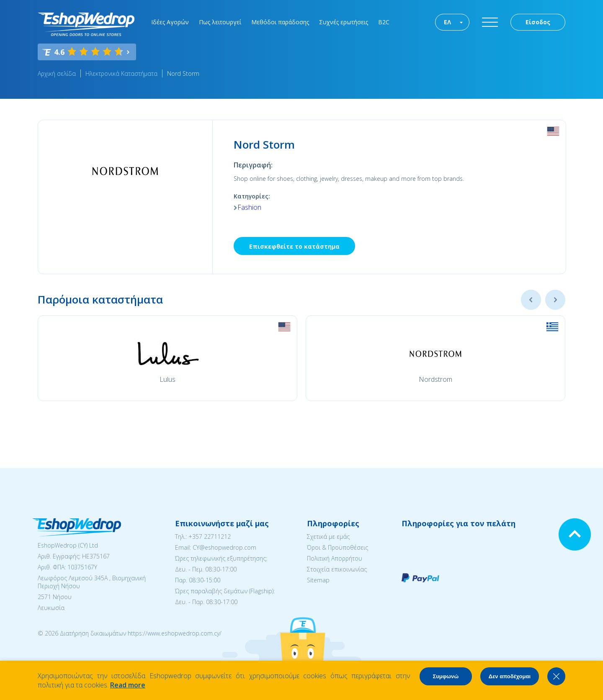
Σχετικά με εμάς (328, 537)
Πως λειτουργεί (220, 22)
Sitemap (318, 580)
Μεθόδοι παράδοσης (280, 22)
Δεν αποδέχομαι (510, 676)
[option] (167, 358)
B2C (384, 22)
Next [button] (555, 300)
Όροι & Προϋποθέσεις (338, 547)
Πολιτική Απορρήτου (335, 558)
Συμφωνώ (446, 676)
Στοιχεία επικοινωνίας (337, 569)
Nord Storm (183, 73)
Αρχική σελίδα (57, 73)
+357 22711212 (210, 537)
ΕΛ (447, 22)
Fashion (249, 207)
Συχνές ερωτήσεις (344, 22)
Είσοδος (538, 22)
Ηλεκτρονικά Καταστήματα (121, 73)
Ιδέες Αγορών (170, 22)
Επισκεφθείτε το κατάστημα (294, 246)
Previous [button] (531, 300)
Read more (128, 685)
